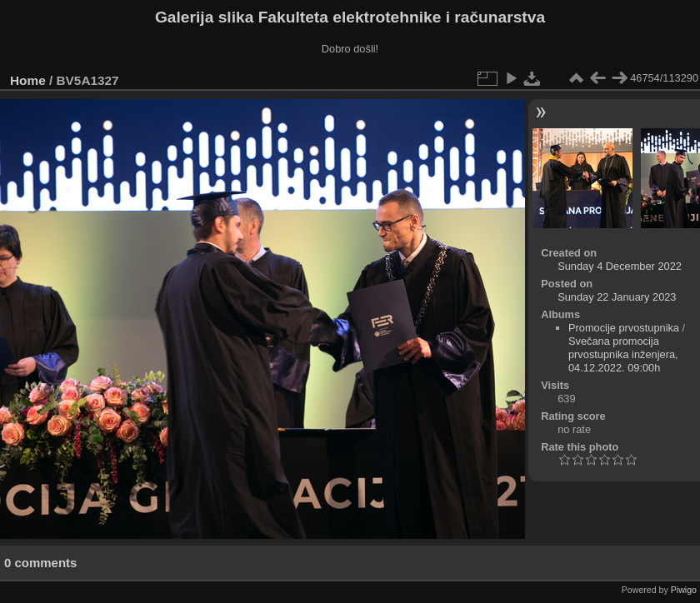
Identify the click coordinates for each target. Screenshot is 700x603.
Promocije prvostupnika (624, 328)
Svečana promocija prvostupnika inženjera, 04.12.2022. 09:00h (623, 354)
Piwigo (684, 590)
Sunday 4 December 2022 (620, 266)
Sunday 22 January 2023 (617, 297)
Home (28, 80)
